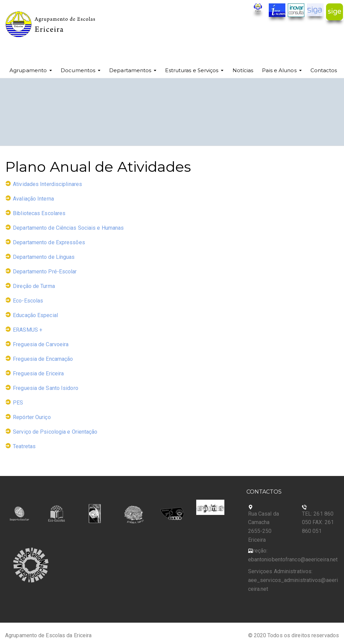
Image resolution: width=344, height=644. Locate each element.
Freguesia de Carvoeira (41, 344)
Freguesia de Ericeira (38, 373)
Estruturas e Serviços (192, 70)
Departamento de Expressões (49, 242)
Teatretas (24, 446)
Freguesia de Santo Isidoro (46, 388)
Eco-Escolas (28, 301)
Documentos (78, 70)
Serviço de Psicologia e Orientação (55, 432)
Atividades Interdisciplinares (47, 184)
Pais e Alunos (279, 70)
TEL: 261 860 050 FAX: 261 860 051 (318, 522)
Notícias (243, 70)
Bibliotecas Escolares (39, 213)
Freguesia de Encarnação (43, 359)
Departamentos (130, 70)
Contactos (324, 70)
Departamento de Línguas (44, 257)
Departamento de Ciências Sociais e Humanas (68, 228)
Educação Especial (35, 315)
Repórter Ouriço (32, 417)
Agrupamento (28, 70)
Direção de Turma (34, 286)
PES (18, 403)
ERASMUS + (28, 330)
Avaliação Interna (33, 199)
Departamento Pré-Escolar (45, 272)
